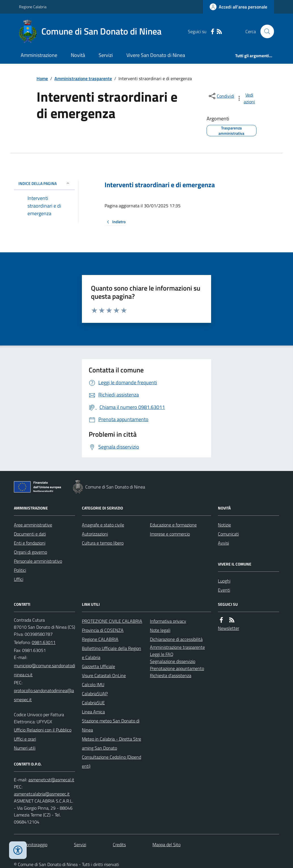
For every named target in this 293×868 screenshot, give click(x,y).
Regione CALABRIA (100, 639)
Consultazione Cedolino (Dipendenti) (112, 762)
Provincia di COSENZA (103, 630)
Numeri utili (25, 748)
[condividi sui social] (221, 96)
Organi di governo (30, 552)
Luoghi (224, 581)
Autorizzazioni (95, 534)
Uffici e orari (25, 739)
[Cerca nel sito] (265, 31)
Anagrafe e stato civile (103, 525)
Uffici (19, 579)
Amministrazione (39, 55)
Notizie (224, 525)
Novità (78, 55)
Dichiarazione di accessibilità (176, 639)
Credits (119, 844)
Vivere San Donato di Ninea (156, 55)
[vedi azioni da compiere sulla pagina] (246, 98)
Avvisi (223, 543)
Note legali (160, 630)
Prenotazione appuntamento (177, 668)
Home (42, 78)
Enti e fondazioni (30, 543)
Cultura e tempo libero (103, 543)
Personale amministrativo (38, 561)
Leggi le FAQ (162, 654)
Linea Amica (93, 712)
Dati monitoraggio (31, 844)
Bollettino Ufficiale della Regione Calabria (112, 653)
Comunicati (228, 534)
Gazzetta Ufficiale (98, 666)
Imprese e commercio (170, 534)
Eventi (224, 590)
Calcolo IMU (93, 684)
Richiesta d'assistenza (171, 675)
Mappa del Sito (166, 844)
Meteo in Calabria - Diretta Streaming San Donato (112, 743)
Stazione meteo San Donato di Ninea (111, 725)
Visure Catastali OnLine (104, 675)
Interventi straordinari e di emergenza (160, 185)
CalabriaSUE (93, 703)
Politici (20, 570)
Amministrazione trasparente (83, 78)
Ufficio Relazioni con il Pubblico (43, 730)
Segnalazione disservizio (173, 661)
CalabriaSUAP (95, 694)
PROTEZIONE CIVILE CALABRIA (112, 621)
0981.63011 (44, 642)
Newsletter (229, 628)
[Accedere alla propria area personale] (238, 7)
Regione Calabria (33, 7)
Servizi (106, 55)
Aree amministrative (33, 525)
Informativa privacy (168, 621)
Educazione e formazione (173, 525)
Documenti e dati (30, 534)
